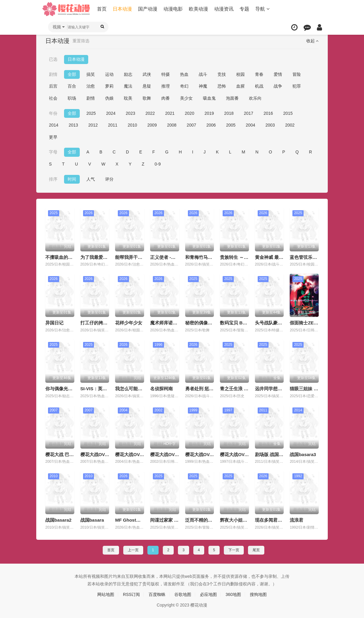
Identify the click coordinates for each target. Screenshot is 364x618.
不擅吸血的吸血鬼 (63, 257)
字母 (53, 152)
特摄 (166, 74)
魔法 (128, 86)
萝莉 (109, 86)
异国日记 (54, 323)
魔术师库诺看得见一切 (173, 323)
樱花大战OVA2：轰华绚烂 (212, 454)
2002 (290, 125)
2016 (268, 113)
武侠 (147, 74)
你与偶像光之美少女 (66, 389)
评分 (109, 179)
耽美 (128, 98)
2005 (231, 125)
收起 (312, 41)
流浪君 (296, 520)
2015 (288, 113)
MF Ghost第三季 (132, 520)
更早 (53, 137)
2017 (248, 113)
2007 (191, 125)
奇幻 (184, 86)
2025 (91, 113)
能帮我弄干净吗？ (133, 257)
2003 (270, 125)
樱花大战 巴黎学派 (64, 454)
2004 (251, 125)
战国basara (92, 520)
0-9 (158, 164)
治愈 (91, 86)
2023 (130, 113)
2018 (229, 113)
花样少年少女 (129, 323)
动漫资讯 (224, 9)
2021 (170, 113)
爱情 (278, 74)
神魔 (203, 86)
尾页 (256, 550)
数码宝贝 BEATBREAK (244, 323)
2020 (190, 113)
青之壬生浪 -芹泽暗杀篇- (245, 389)
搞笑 (91, 74)
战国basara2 (58, 520)
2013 (73, 125)
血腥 (240, 86)
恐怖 (222, 86)
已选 (53, 59)
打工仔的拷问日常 (98, 323)
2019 (209, 113)
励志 (128, 74)
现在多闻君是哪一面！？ (280, 520)
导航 (263, 9)
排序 (53, 179)
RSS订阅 (132, 594)
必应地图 (208, 594)
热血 (184, 74)
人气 (91, 179)
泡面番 (232, 98)
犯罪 (297, 86)
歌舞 (147, 98)
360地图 (233, 594)
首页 (102, 9)
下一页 (234, 550)
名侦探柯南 (161, 389)
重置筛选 (81, 41)
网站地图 (106, 594)
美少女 (186, 98)
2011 (113, 125)
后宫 (53, 86)
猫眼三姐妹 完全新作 (311, 389)
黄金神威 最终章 (271, 257)
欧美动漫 (199, 9)
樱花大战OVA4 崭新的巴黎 (142, 454)
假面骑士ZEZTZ (306, 323)
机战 (259, 86)
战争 (278, 86)
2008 (172, 125)
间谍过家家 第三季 (169, 520)
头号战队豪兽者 (271, 323)
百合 (72, 86)
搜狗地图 (258, 594)
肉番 (166, 98)
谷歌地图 (183, 594)
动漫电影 (173, 9)
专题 (245, 9)
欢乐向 (255, 98)
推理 (166, 86)
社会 (53, 98)
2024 (111, 113)
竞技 (222, 74)
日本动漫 (123, 9)
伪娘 (109, 98)
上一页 (133, 550)
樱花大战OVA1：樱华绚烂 (246, 454)
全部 (72, 74)
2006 (211, 125)
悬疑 (147, 86)
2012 (93, 125)
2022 (150, 113)
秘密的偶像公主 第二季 (208, 323)
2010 (132, 125)
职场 (72, 98)
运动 (109, 74)
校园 (240, 74)
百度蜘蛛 (157, 594)
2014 (54, 125)
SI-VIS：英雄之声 (98, 389)
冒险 (297, 74)
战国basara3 (303, 454)
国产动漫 (148, 9)
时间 (72, 179)
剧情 (53, 74)
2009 (152, 125)
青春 (259, 74)
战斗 (203, 74)
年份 (53, 113)
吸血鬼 (209, 98)
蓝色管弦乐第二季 (308, 257)
